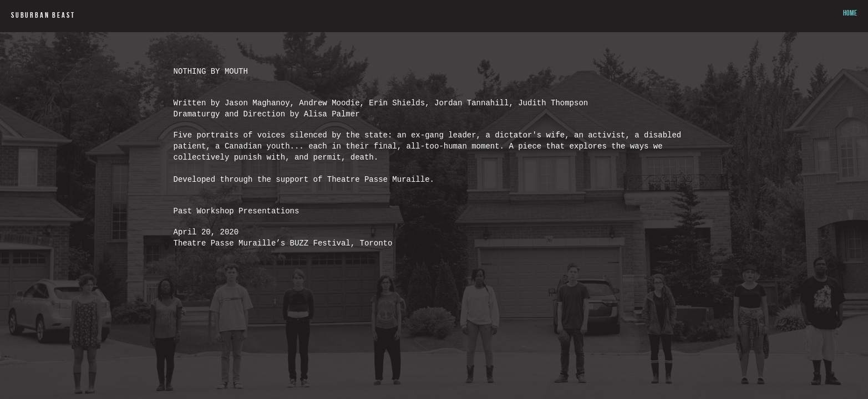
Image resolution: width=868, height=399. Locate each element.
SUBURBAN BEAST (43, 16)
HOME (850, 14)
